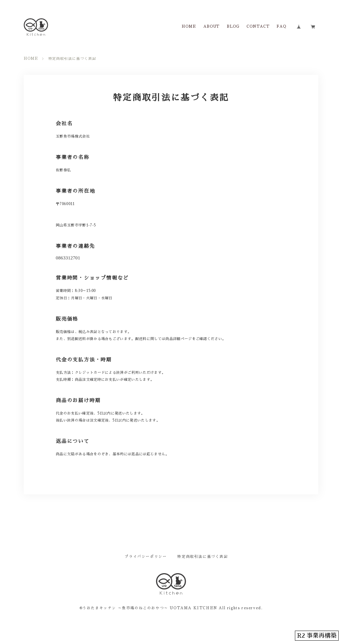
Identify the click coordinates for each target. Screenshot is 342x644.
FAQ (281, 27)
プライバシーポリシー (146, 557)
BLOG (233, 27)
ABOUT (212, 27)
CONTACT (258, 27)
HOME (189, 27)
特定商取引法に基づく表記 (203, 557)
